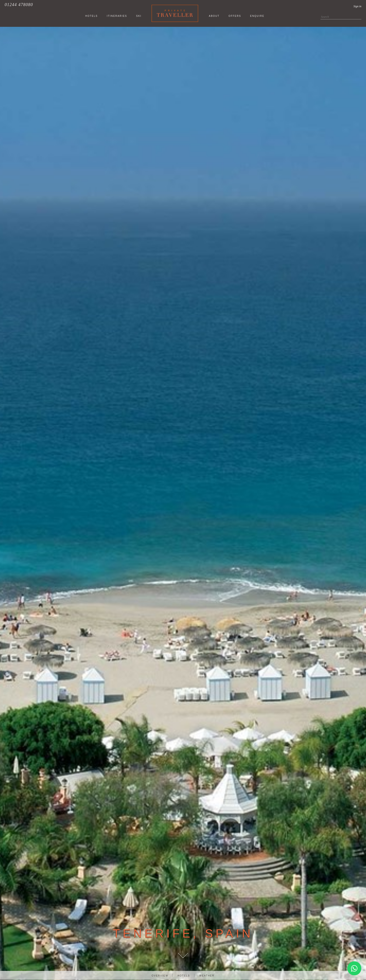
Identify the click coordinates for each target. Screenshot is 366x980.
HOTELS (91, 16)
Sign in (357, 6)
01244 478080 (19, 5)
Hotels (184, 976)
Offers (235, 16)
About (214, 16)
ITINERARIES (117, 16)
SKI (139, 16)
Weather (207, 976)
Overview (160, 976)
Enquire (257, 16)
